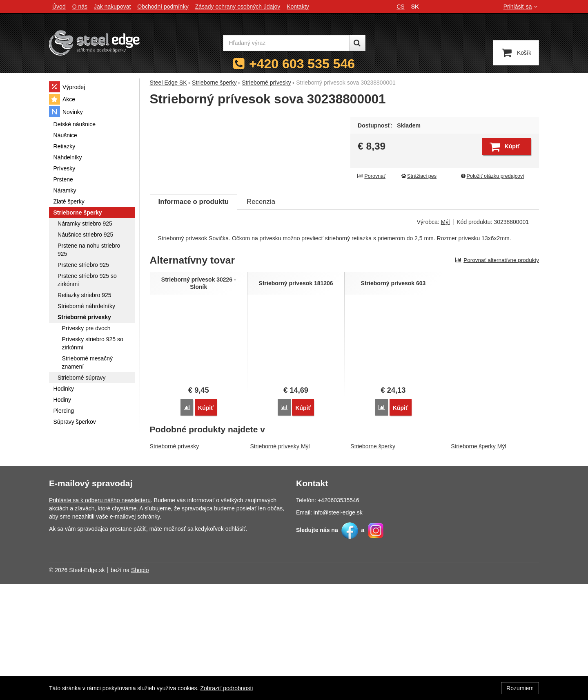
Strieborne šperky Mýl (478, 562)
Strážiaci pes (419, 176)
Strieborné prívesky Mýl (280, 562)
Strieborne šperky (373, 562)
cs (400, 7)
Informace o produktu (194, 318)
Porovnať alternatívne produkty (497, 377)
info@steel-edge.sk (338, 628)
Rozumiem (520, 688)
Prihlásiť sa (521, 7)
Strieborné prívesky (175, 562)
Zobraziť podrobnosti (226, 688)
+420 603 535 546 (302, 64)
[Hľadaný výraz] (286, 43)
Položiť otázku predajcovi (492, 176)
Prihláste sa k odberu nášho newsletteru (100, 616)
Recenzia (261, 318)
